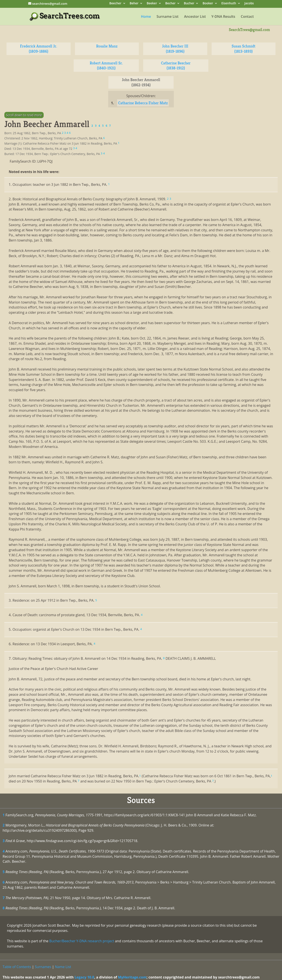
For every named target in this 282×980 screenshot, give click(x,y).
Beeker (152, 4)
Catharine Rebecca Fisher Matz (143, 103)
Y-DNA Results (223, 17)
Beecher (115, 4)
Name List (63, 967)
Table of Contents (17, 967)
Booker (208, 4)
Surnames (43, 967)
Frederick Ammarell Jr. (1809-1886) (38, 49)
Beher (134, 4)
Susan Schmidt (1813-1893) (243, 49)
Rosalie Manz (107, 46)
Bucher (189, 4)
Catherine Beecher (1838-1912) (176, 66)
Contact (247, 17)
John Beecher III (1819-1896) (175, 49)
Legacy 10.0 (84, 977)
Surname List (167, 17)
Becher (170, 4)
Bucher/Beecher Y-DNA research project (82, 941)
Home (146, 17)
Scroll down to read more (24, 115)
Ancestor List (195, 17)
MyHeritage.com (132, 977)
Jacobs (249, 4)
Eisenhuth (229, 4)
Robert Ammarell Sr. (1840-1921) (106, 66)
